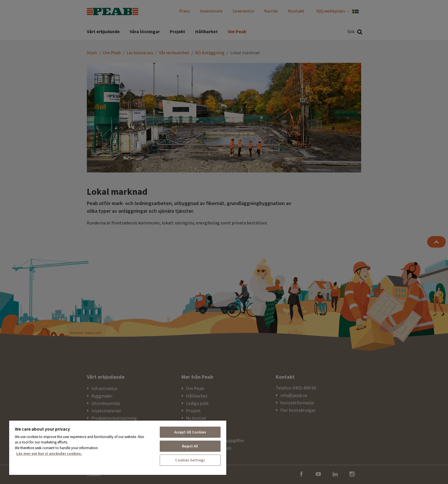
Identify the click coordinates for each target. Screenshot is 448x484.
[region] (118, 447)
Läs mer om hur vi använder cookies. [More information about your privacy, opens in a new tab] (49, 454)
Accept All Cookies (190, 432)
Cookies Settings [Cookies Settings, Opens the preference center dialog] (190, 460)
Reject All (190, 446)
